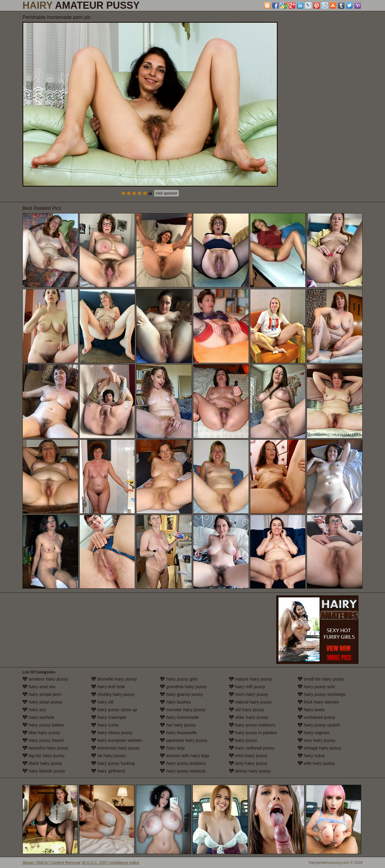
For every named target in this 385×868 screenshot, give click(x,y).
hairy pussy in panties (253, 733)
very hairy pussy (317, 740)
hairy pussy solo (316, 687)
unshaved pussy (317, 717)
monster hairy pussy (183, 710)
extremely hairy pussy (115, 748)
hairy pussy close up (114, 710)
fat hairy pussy (108, 756)
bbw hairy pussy (41, 733)
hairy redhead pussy (252, 748)
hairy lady (172, 748)
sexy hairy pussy (248, 763)
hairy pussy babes (43, 725)
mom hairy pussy (248, 694)
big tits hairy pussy (44, 756)
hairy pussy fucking (113, 763)
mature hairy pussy (251, 679)
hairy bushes (175, 702)
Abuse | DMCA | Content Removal (51, 863)
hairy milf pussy (247, 687)
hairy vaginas (314, 733)
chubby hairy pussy (113, 694)
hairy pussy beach (43, 740)
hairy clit (102, 702)
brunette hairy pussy (114, 679)
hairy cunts (105, 725)
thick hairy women (318, 702)
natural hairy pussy (250, 702)
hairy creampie (109, 717)
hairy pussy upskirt (319, 725)
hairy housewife (178, 733)
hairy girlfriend (108, 771)
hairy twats (311, 710)
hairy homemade (179, 717)
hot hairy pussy (178, 725)
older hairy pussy (248, 717)
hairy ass (34, 710)
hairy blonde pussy (44, 771)
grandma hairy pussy (183, 687)
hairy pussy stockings (322, 694)
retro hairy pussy (248, 756)
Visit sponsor (166, 193)
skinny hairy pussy (250, 771)
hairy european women (117, 740)
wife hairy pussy (316, 763)
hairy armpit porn (42, 694)
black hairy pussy (42, 763)
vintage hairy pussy (319, 748)
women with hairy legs (185, 756)
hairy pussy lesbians (183, 763)
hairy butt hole (108, 687)
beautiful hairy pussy (45, 748)
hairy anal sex (39, 687)
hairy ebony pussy (112, 733)
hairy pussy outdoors (252, 725)
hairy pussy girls (179, 679)
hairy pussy (243, 740)
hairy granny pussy (181, 694)
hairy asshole (38, 717)
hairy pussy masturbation (187, 771)
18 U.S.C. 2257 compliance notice (110, 863)
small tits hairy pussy (321, 679)
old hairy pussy (247, 710)
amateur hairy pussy (45, 679)
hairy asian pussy (42, 702)
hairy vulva (311, 756)
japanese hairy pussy (184, 740)
